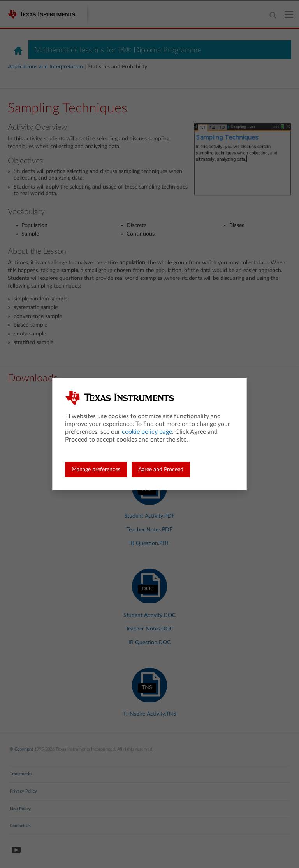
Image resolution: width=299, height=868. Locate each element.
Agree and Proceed (161, 470)
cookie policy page (147, 432)
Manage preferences (96, 470)
